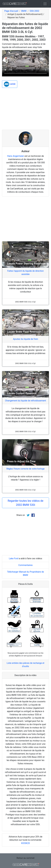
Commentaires (26, 565)
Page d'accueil (11, 11)
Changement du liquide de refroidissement (26, 401)
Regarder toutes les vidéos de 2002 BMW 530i (25, 503)
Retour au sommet (26, 858)
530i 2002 (34, 11)
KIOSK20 (26, 843)
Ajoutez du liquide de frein (25, 339)
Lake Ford (14, 558)
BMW (24, 11)
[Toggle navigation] (45, 4)
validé (10, 84)
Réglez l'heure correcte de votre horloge (26, 469)
